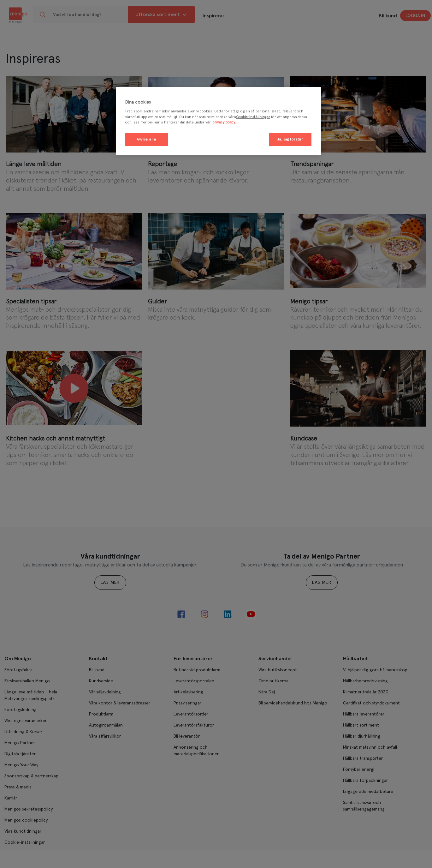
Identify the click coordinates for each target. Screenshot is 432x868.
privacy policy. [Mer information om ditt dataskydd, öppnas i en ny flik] (224, 122)
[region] (218, 121)
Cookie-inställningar (253, 117)
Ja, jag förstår (290, 139)
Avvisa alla (146, 139)
